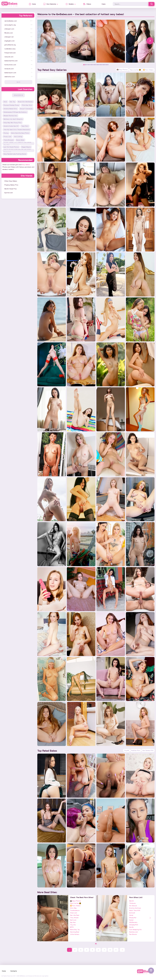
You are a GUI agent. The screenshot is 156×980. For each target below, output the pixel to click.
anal (5, 102)
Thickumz (132, 903)
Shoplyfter (133, 918)
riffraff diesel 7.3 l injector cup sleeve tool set (17, 143)
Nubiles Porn (136, 750)
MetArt (132, 901)
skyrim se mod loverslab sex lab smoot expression (17, 150)
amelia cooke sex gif (11, 126)
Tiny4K (127, 750)
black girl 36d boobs (25, 102)
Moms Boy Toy (75, 929)
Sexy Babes (26, 165)
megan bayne (26, 147)
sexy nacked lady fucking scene (15, 154)
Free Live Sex (135, 70)
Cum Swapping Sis (135, 929)
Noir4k (131, 927)
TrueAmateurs (75, 910)
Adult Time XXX (135, 910)
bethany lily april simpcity (13, 119)
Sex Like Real (75, 915)
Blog (18, 82)
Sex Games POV (148, 750)
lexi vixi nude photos (11, 147)
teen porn (25, 126)
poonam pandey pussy (11, 105)
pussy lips (7, 136)
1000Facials (133, 922)
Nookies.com (134, 932)
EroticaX (132, 913)
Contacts (14, 971)
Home (4, 971)
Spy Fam (73, 922)
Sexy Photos (122, 70)
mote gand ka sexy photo (20, 133)
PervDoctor (133, 934)
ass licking (18, 136)
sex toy (12, 102)
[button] (150, 41)
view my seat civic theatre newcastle (17, 130)
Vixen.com (74, 913)
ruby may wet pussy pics (13, 123)
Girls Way (73, 908)
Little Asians (75, 934)
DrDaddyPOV (134, 925)
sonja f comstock (26, 109)
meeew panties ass (10, 116)
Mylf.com (73, 920)
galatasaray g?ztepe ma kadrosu (15, 112)
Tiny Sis (73, 925)
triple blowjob (9, 140)
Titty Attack (74, 918)
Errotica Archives (135, 908)
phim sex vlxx (27, 105)
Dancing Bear (75, 932)
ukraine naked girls (10, 109)
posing (6, 133)
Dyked (131, 920)
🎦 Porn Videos (148, 70)
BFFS (72, 927)
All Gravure (133, 906)
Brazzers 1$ (18, 95)
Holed (131, 915)
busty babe (20, 140)
